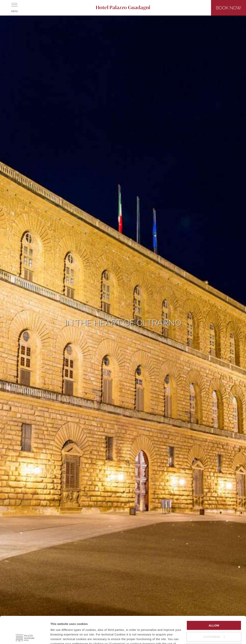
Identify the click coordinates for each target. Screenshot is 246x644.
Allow (214, 598)
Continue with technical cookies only (214, 622)
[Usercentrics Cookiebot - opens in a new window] (25, 636)
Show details (59, 636)
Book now (229, 8)
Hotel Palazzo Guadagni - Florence (123, 8)
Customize (214, 609)
